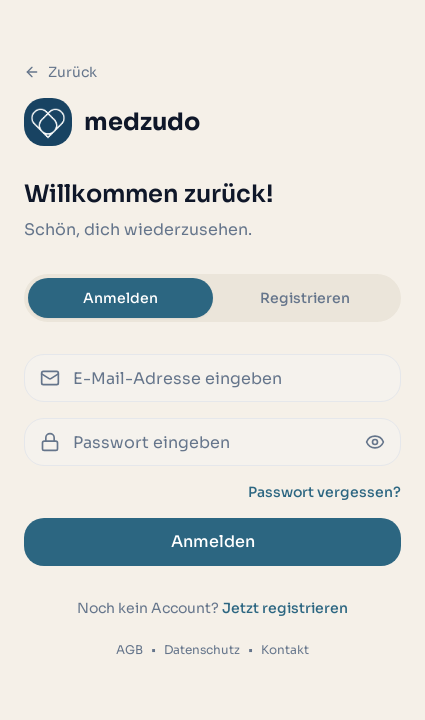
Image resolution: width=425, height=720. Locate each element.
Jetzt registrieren (285, 608)
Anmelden (213, 541)
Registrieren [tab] (305, 298)
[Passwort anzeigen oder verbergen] (375, 442)
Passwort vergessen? (324, 492)
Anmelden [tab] (120, 298)
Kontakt (285, 649)
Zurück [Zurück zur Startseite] (60, 72)
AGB (129, 649)
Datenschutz (202, 649)
